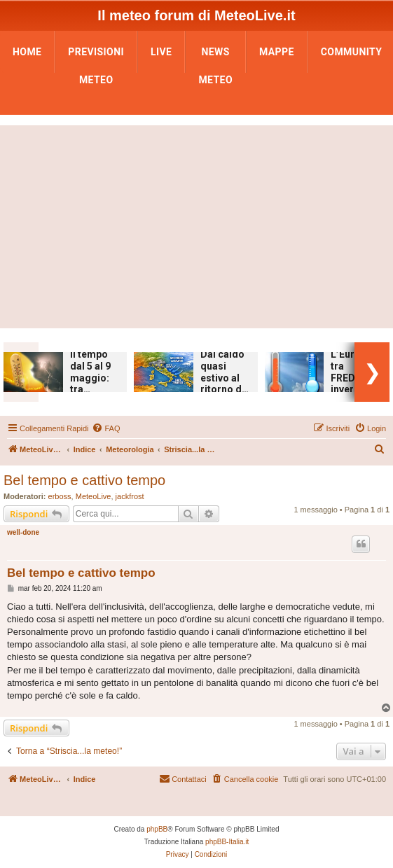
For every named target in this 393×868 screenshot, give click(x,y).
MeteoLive (94, 496)
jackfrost (130, 496)
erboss (60, 496)
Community (352, 52)
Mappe (277, 52)
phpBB (157, 829)
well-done (23, 532)
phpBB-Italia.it (227, 842)
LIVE (161, 52)
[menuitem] (106, 428)
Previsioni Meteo (96, 56)
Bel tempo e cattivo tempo (84, 480)
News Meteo (215, 56)
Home (27, 52)
